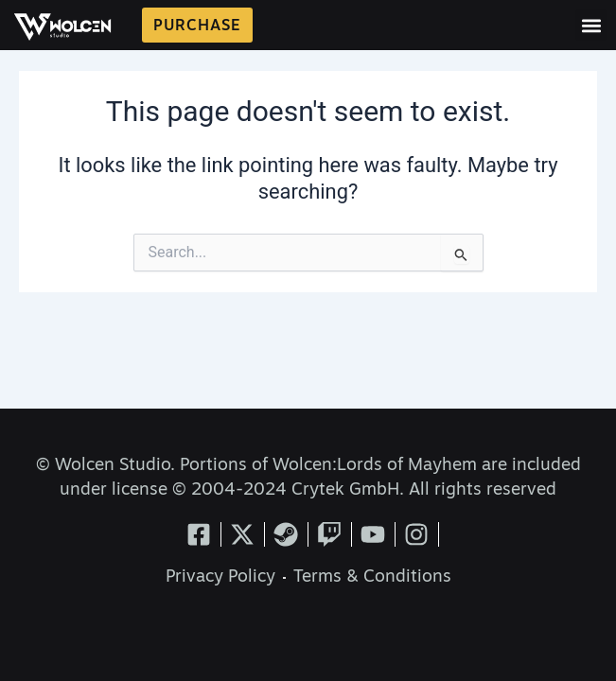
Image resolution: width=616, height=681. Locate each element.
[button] (591, 25)
